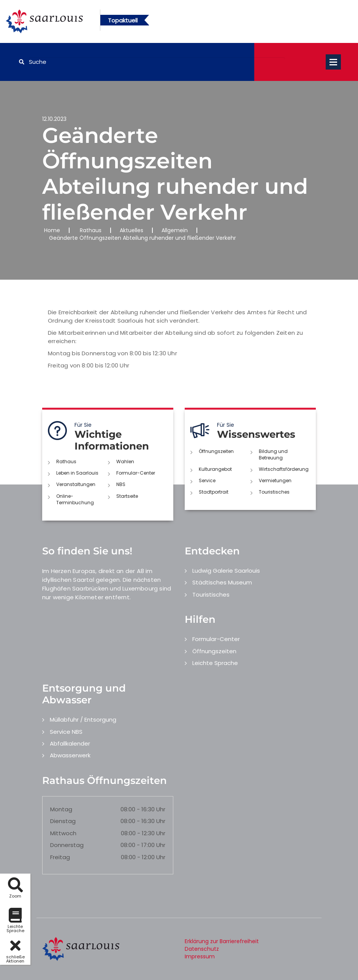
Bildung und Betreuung (273, 454)
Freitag (60, 857)
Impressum (200, 956)
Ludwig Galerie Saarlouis (226, 571)
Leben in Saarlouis (77, 473)
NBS (121, 484)
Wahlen (125, 462)
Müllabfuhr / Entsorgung (83, 720)
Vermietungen (275, 481)
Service (207, 481)
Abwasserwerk (70, 755)
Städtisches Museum (222, 582)
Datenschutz (202, 949)
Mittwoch (63, 833)
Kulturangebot (215, 469)
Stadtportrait (214, 492)
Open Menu (333, 62)
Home (52, 230)
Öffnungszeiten (216, 451)
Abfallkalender (70, 743)
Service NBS (66, 732)
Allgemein (175, 230)
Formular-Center (136, 473)
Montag (61, 809)
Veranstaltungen (76, 484)
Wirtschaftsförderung (284, 469)
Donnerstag (67, 845)
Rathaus (91, 230)
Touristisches (274, 492)
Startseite (127, 496)
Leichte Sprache (215, 663)
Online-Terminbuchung (75, 499)
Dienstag (63, 821)
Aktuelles (131, 230)
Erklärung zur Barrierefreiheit (222, 941)
